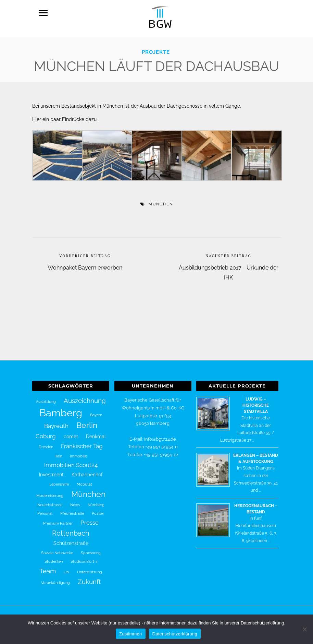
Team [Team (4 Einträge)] (48, 568)
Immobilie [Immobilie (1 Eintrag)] (78, 453)
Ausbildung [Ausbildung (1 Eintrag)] (46, 398)
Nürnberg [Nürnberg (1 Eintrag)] (96, 501)
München (161, 201)
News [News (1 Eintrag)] (75, 501)
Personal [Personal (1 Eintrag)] (45, 510)
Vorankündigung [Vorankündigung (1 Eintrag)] (55, 579)
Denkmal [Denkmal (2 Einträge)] (96, 433)
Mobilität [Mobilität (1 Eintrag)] (84, 481)
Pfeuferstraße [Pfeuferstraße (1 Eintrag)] (72, 510)
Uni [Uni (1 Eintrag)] (66, 569)
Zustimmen (131, 634)
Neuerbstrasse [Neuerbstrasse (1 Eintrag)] (50, 501)
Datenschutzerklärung (175, 634)
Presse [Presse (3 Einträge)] (90, 519)
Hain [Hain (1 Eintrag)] (58, 453)
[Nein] (304, 629)
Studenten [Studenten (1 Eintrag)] (54, 558)
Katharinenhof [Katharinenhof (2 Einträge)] (87, 471)
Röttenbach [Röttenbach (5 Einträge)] (71, 530)
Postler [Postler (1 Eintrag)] (98, 510)
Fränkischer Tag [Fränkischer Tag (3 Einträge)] (82, 443)
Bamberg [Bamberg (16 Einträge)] (61, 409)
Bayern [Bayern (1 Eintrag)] (96, 412)
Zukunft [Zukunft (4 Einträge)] (89, 578)
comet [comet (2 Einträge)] (71, 433)
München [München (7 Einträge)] (88, 491)
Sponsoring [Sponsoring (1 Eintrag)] (91, 549)
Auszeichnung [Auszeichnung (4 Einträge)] (85, 397)
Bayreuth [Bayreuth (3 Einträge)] (56, 422)
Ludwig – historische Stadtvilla (256, 402)
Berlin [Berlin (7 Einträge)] (87, 422)
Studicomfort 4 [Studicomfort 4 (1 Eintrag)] (84, 558)
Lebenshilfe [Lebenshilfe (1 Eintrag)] (59, 481)
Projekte (156, 49)
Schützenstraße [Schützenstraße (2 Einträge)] (71, 540)
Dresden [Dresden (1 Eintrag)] (46, 443)
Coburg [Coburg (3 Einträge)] (46, 433)
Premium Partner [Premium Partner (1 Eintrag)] (58, 520)
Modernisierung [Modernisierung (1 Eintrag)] (50, 492)
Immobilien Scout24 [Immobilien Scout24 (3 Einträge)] (71, 462)
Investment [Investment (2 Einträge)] (51, 471)
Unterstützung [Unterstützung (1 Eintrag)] (90, 569)
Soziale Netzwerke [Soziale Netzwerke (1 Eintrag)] (57, 549)
